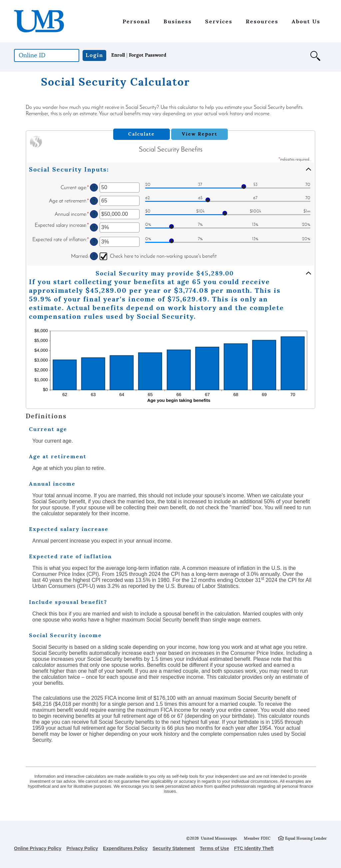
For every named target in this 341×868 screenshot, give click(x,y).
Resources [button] (262, 21)
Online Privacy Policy (38, 848)
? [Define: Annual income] (94, 214)
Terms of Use (214, 848)
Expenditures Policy (125, 848)
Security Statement (174, 848)
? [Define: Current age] (94, 188)
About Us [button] (306, 21)
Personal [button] (136, 21)
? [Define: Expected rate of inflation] (94, 242)
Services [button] (219, 21)
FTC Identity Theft (254, 848)
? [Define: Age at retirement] (94, 201)
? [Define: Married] (94, 256)
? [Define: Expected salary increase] (94, 227)
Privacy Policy (82, 848)
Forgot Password (148, 55)
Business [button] (178, 21)
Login (94, 55)
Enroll (118, 55)
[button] (319, 59)
